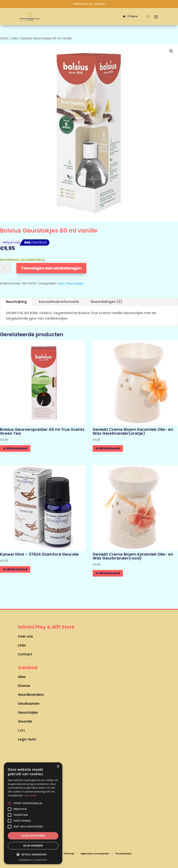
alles (15, 38)
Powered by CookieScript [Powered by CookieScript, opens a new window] (33, 860)
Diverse (24, 686)
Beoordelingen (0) (107, 302)
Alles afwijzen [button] (33, 846)
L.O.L (22, 730)
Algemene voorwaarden (95, 854)
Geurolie (25, 721)
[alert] (33, 813)
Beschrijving (16, 302)
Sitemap (69, 854)
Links (22, 645)
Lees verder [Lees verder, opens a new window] (31, 795)
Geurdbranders (31, 695)
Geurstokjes (75, 283)
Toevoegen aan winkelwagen (51, 268)
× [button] (58, 767)
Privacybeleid (123, 854)
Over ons (25, 636)
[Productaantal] (6, 268)
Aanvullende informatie (59, 302)
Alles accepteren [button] (33, 836)
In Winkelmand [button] (15, 448)
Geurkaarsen (29, 704)
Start (4, 38)
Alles (22, 677)
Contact (25, 654)
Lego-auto (27, 739)
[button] (171, 51)
